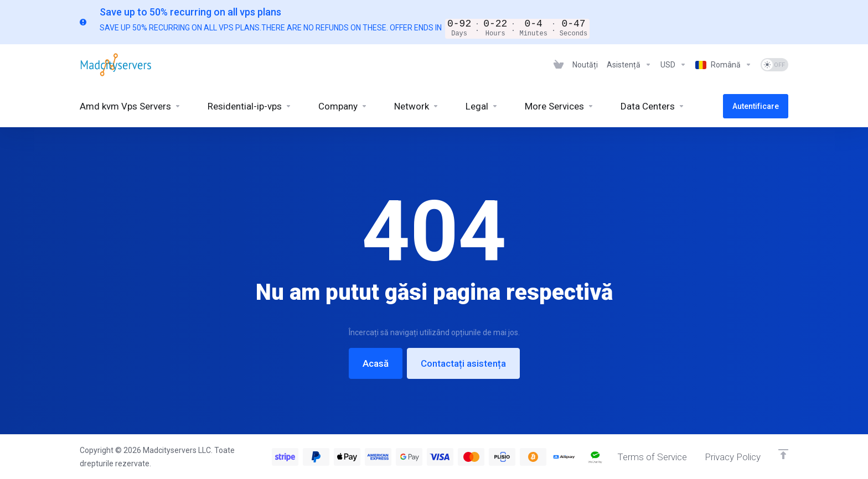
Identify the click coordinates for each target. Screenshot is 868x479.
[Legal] (482, 106)
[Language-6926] (724, 65)
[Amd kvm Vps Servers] (130, 106)
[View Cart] (559, 65)
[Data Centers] (653, 106)
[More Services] (559, 106)
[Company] (343, 106)
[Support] (629, 65)
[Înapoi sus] (783, 454)
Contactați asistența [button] (463, 363)
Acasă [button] (376, 363)
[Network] (417, 106)
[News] (585, 65)
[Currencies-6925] (673, 65)
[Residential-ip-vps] (250, 106)
